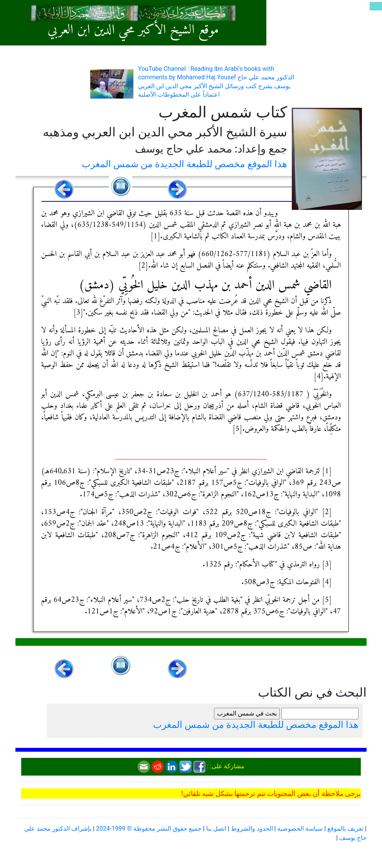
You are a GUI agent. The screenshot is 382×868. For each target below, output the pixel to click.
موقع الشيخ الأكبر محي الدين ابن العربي (133, 30)
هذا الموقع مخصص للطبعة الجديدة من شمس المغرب (184, 164)
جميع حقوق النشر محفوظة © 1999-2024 (149, 829)
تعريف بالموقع (345, 829)
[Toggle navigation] (376, 6)
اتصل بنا (216, 829)
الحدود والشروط (252, 829)
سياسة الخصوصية (300, 829)
